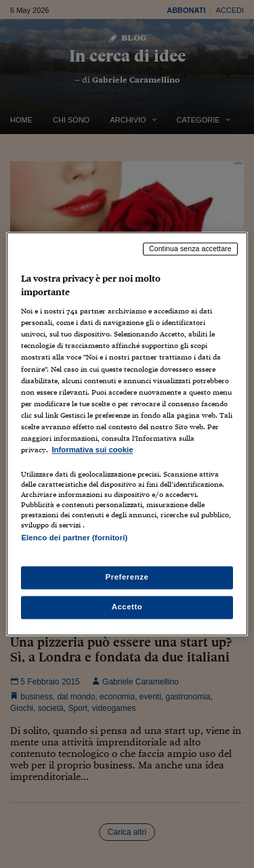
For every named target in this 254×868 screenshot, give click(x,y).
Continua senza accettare (190, 248)
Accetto (127, 607)
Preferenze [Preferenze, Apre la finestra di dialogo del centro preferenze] (127, 578)
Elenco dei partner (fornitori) (74, 538)
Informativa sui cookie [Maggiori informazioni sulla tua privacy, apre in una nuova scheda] (92, 450)
